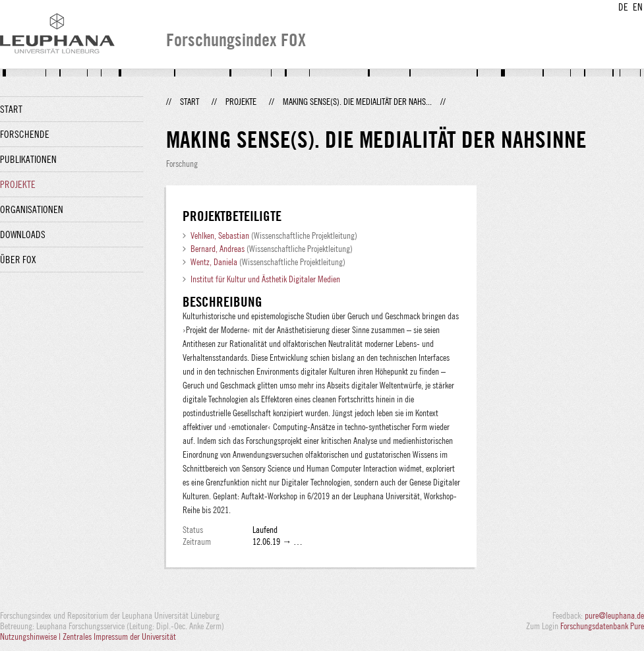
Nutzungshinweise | (31, 636)
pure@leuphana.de (614, 615)
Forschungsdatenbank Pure (602, 626)
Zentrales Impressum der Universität (119, 636)
